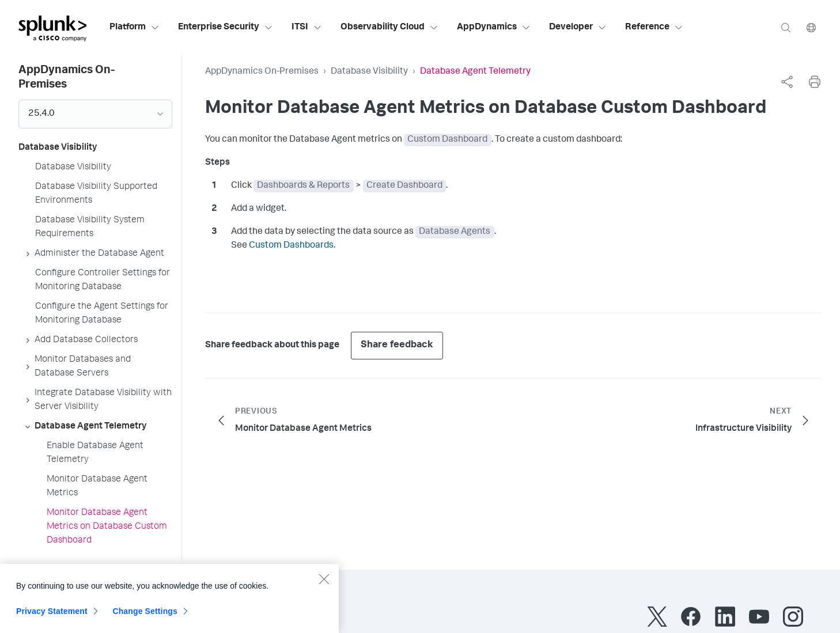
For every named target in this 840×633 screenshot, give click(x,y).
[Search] (786, 27)
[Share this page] (787, 82)
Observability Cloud (389, 28)
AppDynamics (494, 28)
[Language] (811, 27)
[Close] (324, 583)
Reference (654, 28)
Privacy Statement (52, 616)
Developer (578, 28)
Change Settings (145, 616)
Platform (135, 28)
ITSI (307, 28)
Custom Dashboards (291, 246)
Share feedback (397, 345)
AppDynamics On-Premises (262, 72)
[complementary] (787, 82)
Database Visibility (369, 72)
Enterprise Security (226, 28)
